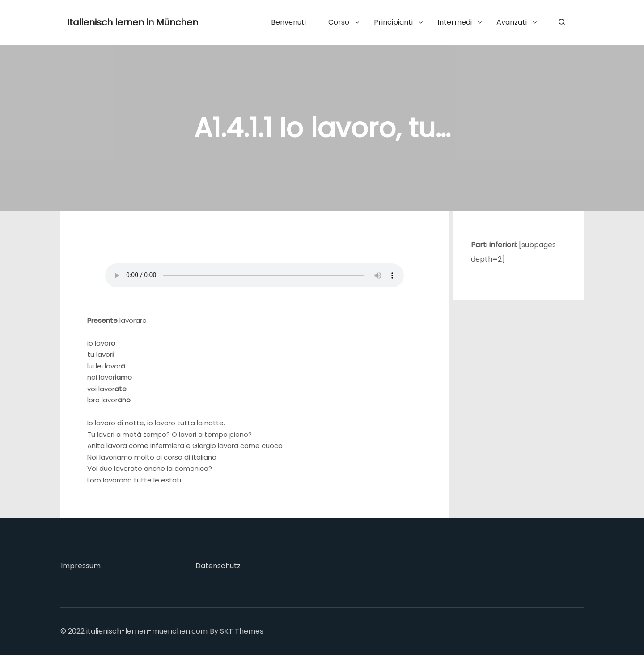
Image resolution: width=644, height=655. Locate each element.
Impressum (81, 566)
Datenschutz (218, 566)
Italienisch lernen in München (112, 22)
